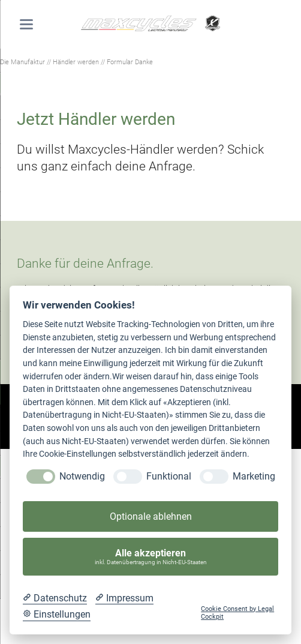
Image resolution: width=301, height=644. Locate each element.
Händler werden (76, 62)
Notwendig (82, 476)
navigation (26, 24)
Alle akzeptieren (151, 557)
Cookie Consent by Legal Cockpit (237, 613)
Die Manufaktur (22, 62)
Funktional (169, 476)
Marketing (254, 476)
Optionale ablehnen (151, 516)
